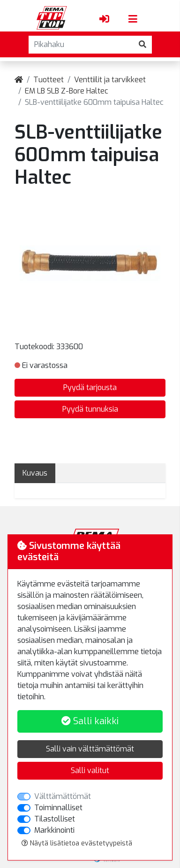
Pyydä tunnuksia (90, 409)
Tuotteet (49, 80)
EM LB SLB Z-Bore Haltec (67, 91)
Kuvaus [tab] (35, 473)
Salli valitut (90, 770)
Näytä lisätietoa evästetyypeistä (77, 843)
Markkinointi (54, 830)
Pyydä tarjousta (90, 387)
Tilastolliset (55, 819)
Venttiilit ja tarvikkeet (110, 80)
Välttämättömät (63, 796)
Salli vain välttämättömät (90, 749)
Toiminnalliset (58, 808)
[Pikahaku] (81, 45)
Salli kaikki (90, 721)
